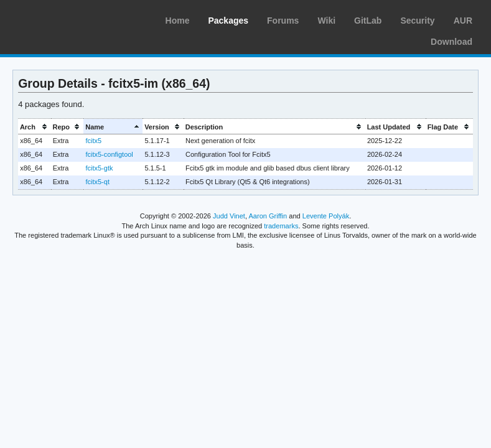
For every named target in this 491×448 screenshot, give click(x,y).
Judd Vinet (229, 216)
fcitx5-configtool (109, 154)
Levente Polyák (326, 216)
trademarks (281, 226)
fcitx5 (93, 141)
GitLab (368, 21)
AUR (463, 21)
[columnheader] (35, 127)
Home (178, 21)
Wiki (326, 21)
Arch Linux (68, 19)
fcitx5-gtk (99, 168)
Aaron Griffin (268, 216)
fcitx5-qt (97, 182)
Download (451, 42)
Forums (283, 21)
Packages (228, 21)
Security (417, 21)
